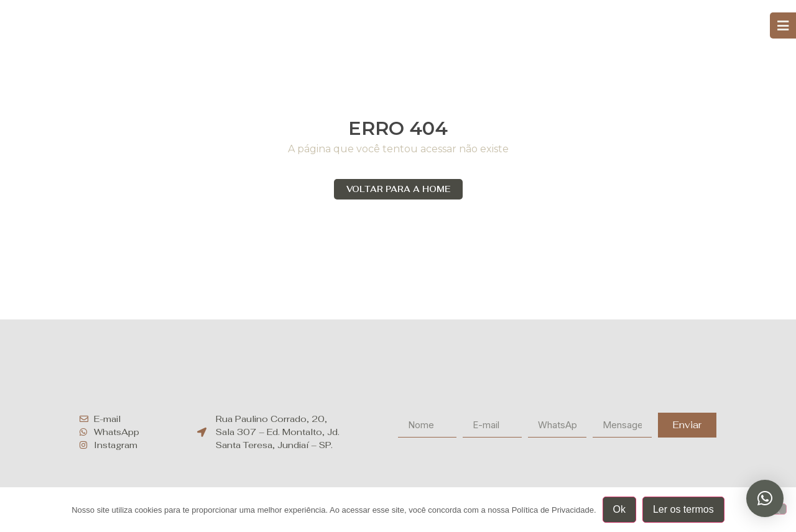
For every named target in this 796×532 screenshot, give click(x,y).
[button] (765, 498)
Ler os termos (683, 509)
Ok (619, 509)
